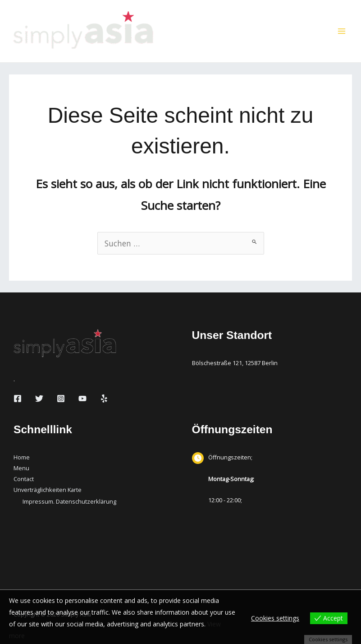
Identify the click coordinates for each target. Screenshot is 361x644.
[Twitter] (39, 398)
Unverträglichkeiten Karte (48, 490)
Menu (21, 468)
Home (22, 457)
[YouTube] (82, 398)
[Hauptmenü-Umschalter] (342, 31)
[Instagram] (61, 398)
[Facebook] (18, 398)
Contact (24, 479)
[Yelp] (104, 398)
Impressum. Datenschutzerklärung (69, 501)
